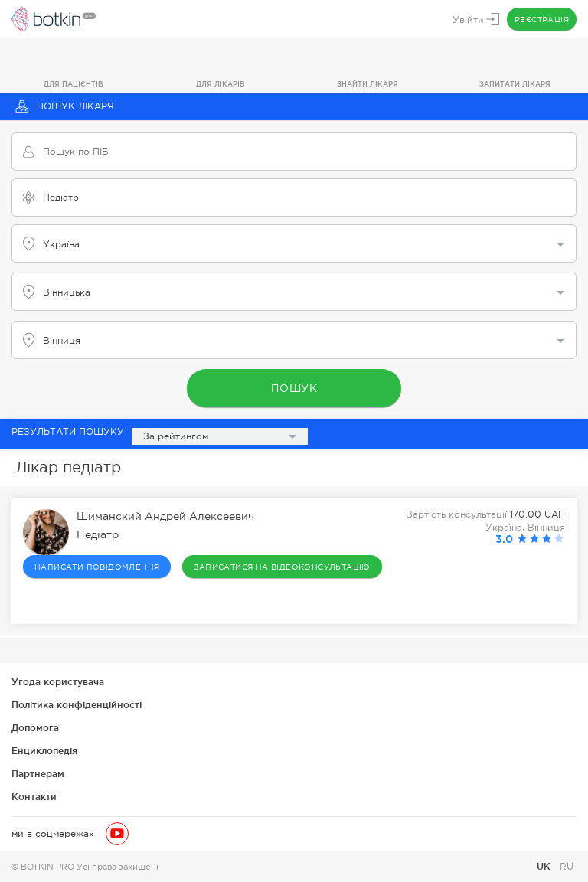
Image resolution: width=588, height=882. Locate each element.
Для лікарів (220, 84)
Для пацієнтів (73, 84)
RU (567, 867)
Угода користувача (58, 682)
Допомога (35, 728)
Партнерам (38, 774)
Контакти (34, 797)
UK (545, 866)
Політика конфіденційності (77, 705)
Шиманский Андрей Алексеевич (165, 517)
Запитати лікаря (515, 84)
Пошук (294, 388)
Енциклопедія (44, 751)
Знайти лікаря (367, 84)
